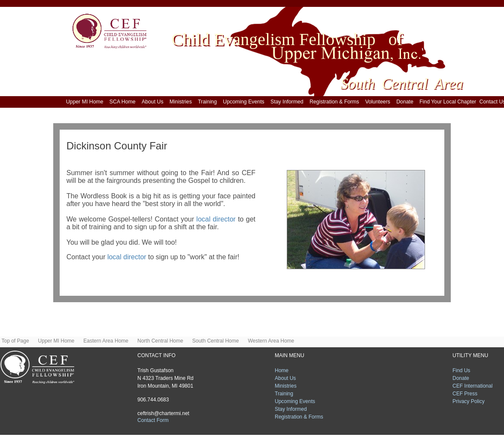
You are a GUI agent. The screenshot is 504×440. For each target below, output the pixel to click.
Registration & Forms (336, 102)
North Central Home (162, 341)
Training (209, 102)
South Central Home (218, 341)
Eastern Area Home (108, 341)
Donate (406, 102)
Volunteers (379, 102)
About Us (154, 102)
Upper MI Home (86, 102)
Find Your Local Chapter (448, 102)
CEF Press (465, 394)
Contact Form (153, 420)
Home (282, 370)
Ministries (182, 102)
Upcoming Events (245, 102)
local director (217, 219)
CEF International (472, 386)
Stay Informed (288, 102)
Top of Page (18, 341)
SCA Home (124, 102)
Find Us (461, 370)
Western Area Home (271, 341)
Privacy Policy (469, 401)
